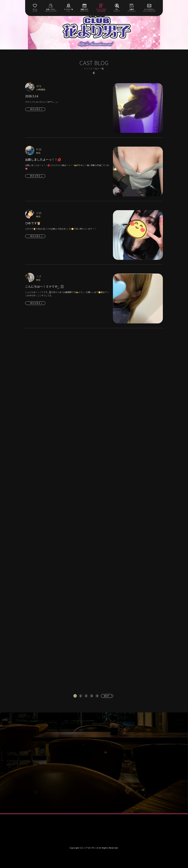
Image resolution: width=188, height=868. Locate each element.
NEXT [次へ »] (107, 696)
